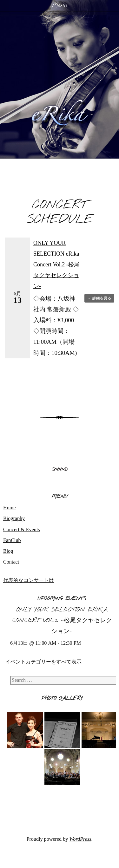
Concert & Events (22, 529)
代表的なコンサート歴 (29, 580)
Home (9, 508)
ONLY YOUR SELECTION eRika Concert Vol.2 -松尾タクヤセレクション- (56, 265)
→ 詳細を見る (99, 298)
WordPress (80, 839)
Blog (8, 551)
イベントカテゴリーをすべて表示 (43, 662)
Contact (11, 562)
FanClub (12, 540)
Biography (14, 518)
